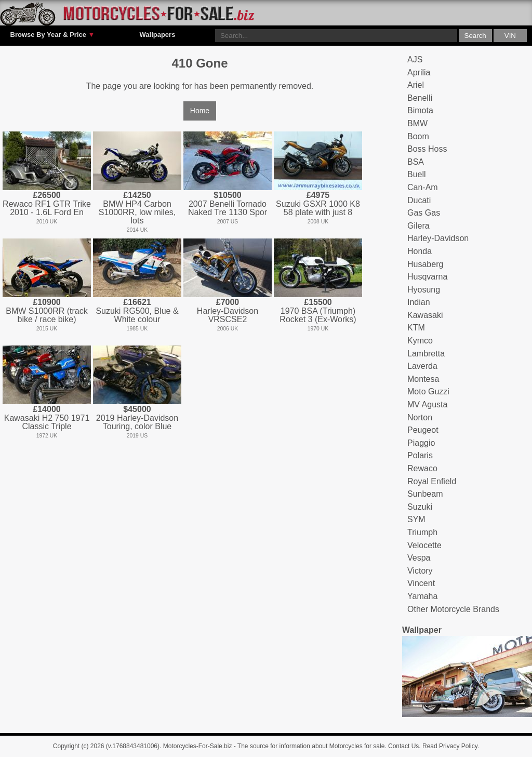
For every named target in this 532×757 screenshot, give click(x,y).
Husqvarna (427, 277)
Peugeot (423, 430)
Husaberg (425, 264)
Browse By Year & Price (53, 35)
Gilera (418, 226)
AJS (415, 59)
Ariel (416, 85)
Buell (417, 174)
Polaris (420, 455)
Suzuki (420, 507)
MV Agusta (427, 404)
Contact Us (403, 746)
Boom (418, 136)
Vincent (421, 583)
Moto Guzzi (428, 391)
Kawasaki (425, 315)
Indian (419, 302)
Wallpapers (158, 35)
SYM (416, 519)
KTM (416, 328)
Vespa (419, 558)
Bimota (420, 110)
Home (200, 111)
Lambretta (426, 354)
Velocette (424, 545)
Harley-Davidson (438, 238)
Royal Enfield (432, 481)
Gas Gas (424, 213)
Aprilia (419, 72)
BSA (416, 162)
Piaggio (421, 443)
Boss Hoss (427, 149)
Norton (420, 417)
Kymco (420, 341)
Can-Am (423, 187)
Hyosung (424, 290)
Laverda (422, 366)
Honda (420, 251)
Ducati (419, 200)
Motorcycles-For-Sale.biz (198, 746)
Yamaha (422, 596)
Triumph (422, 532)
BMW (417, 123)
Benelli (420, 98)
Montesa (423, 379)
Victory (420, 571)
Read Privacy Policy (450, 746)
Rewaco (422, 468)
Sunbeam (425, 494)
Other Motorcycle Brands (453, 609)
